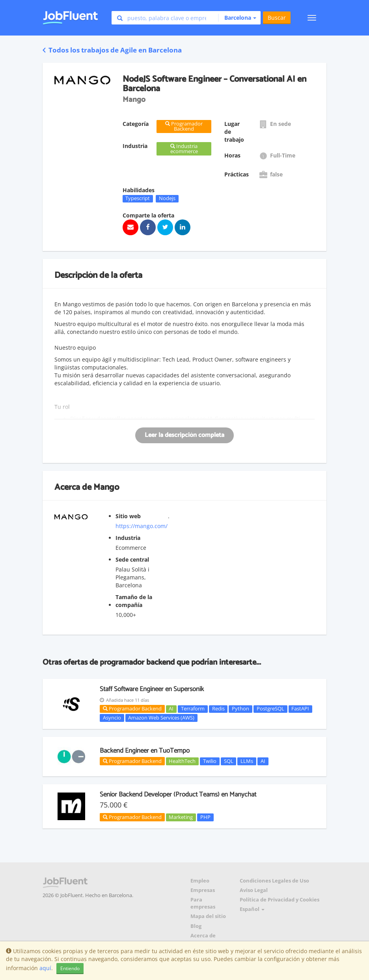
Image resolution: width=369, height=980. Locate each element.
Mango (106, 487)
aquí (45, 968)
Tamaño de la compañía (134, 601)
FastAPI (300, 709)
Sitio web (128, 516)
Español (252, 909)
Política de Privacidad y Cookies (280, 900)
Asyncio (112, 718)
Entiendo (70, 968)
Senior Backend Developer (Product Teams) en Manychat (178, 794)
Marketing (181, 817)
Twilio (210, 761)
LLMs (247, 761)
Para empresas (203, 903)
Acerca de (203, 936)
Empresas (203, 890)
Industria (128, 538)
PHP (205, 817)
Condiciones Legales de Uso (274, 881)
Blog (196, 926)
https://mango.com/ (142, 526)
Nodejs (167, 199)
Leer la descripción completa (184, 435)
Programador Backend (132, 708)
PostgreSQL (270, 709)
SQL (229, 761)
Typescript (138, 199)
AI (171, 709)
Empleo (200, 881)
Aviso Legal (254, 890)
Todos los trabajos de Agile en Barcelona (112, 50)
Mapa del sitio (208, 916)
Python (240, 709)
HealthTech (182, 761)
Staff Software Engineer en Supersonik (152, 689)
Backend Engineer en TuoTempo (145, 751)
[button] (237, 18)
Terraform (193, 709)
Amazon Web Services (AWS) (161, 718)
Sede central (132, 559)
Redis (218, 709)
